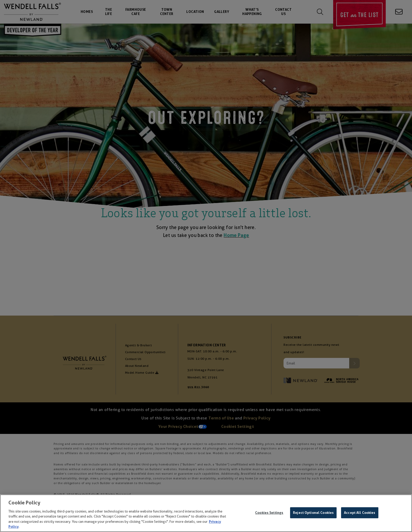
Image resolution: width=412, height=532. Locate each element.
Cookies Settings (269, 514)
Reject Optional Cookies (313, 514)
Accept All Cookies (360, 514)
